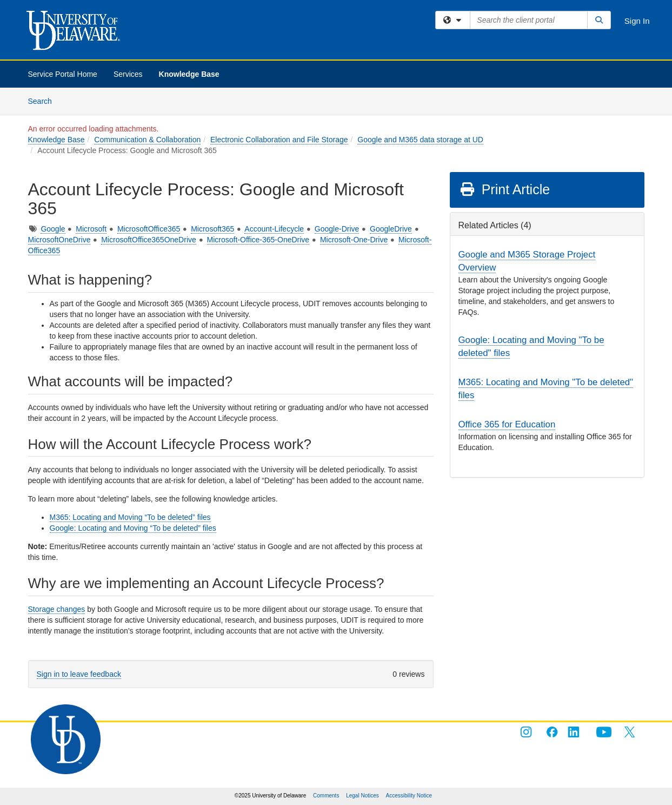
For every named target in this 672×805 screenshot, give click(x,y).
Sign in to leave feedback (79, 674)
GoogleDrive (391, 229)
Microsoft (91, 229)
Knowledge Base (189, 74)
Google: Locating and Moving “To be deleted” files (133, 528)
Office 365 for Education (507, 424)
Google (53, 229)
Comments (326, 796)
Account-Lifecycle (274, 229)
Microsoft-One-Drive (354, 240)
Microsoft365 (212, 229)
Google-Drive (337, 229)
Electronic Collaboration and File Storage (279, 140)
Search (44, 100)
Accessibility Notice (409, 796)
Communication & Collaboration (147, 140)
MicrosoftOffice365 (149, 229)
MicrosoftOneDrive (59, 240)
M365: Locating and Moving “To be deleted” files (130, 517)
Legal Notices (362, 796)
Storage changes (57, 609)
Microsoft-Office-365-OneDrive (258, 240)
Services (128, 74)
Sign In (637, 21)
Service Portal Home (63, 74)
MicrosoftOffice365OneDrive (149, 240)
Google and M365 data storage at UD (420, 140)
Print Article (505, 189)
